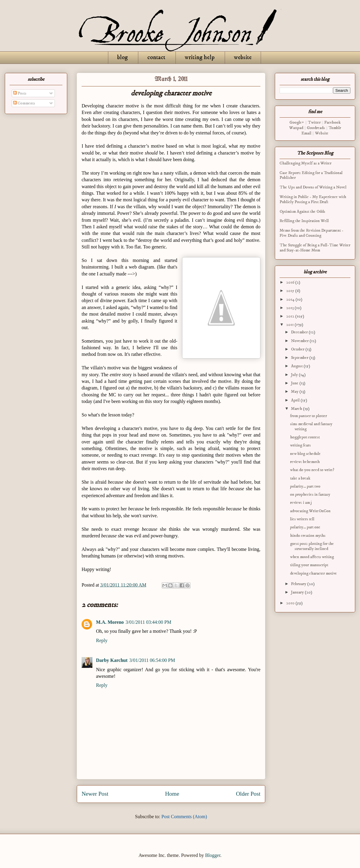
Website (322, 133)
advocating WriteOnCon (310, 511)
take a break (300, 478)
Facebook (333, 122)
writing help (200, 57)
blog (123, 57)
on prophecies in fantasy (310, 494)
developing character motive (313, 573)
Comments (24, 103)
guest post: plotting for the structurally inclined (312, 546)
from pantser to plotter (309, 416)
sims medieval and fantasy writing (311, 426)
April (296, 400)
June (295, 383)
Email (306, 133)
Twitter (314, 122)
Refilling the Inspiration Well (304, 221)
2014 (291, 299)
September (300, 358)
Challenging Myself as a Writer (306, 163)
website (243, 57)
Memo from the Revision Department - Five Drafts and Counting (312, 233)
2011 (290, 325)
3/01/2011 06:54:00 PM (152, 660)
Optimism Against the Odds (302, 212)
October (298, 349)
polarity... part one (305, 527)
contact (156, 57)
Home (172, 794)
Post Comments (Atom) (184, 817)
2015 (291, 291)
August (297, 366)
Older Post (248, 794)
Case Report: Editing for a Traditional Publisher (311, 175)
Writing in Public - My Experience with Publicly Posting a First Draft (313, 199)
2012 (291, 316)
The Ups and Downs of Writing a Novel (313, 187)
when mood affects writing (312, 557)
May (295, 392)
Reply (102, 640)
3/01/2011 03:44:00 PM (148, 622)
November (300, 341)
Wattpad (296, 128)
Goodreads (316, 128)
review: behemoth (305, 462)
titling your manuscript (309, 565)
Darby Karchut (112, 660)
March (297, 409)
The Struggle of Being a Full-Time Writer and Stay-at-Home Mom (315, 248)
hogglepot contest (305, 437)
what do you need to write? (312, 470)
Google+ (297, 122)
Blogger (213, 855)
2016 (291, 282)
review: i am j (301, 503)
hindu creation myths (308, 536)
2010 (291, 603)
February (299, 584)
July (295, 375)
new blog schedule (305, 454)
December (300, 332)
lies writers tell (302, 519)
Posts (20, 93)
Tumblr (335, 128)
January (298, 592)
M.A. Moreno (110, 622)
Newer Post (95, 794)
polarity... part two (305, 486)
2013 (290, 308)
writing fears (300, 445)
